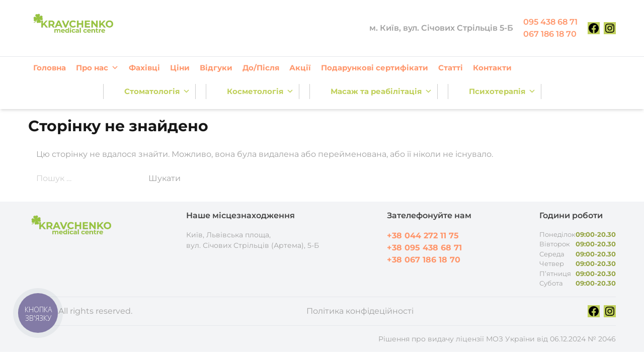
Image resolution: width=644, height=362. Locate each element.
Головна (50, 68)
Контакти (492, 68)
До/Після (261, 68)
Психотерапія (502, 92)
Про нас (97, 68)
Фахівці (144, 68)
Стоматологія (157, 92)
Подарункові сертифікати (375, 68)
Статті (451, 68)
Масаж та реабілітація (381, 92)
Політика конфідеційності (360, 311)
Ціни (180, 68)
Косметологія (260, 92)
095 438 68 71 (550, 22)
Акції (300, 68)
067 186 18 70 (550, 34)
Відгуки (216, 68)
